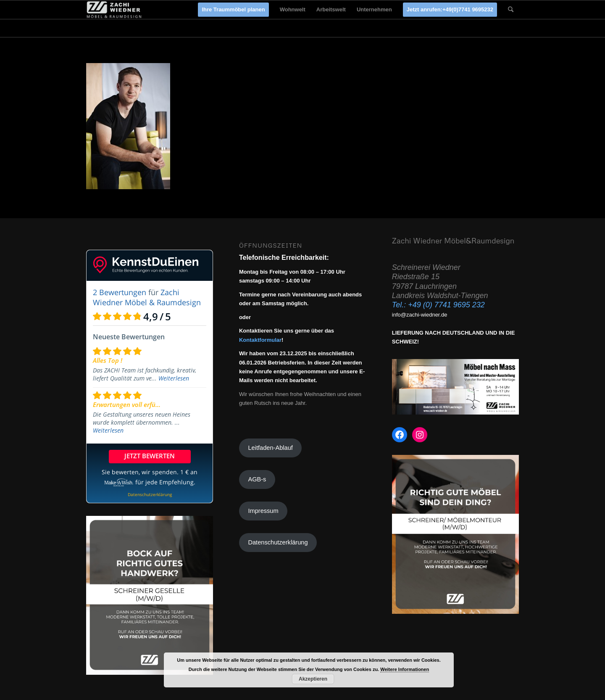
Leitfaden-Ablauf (270, 448)
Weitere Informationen (405, 669)
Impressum (263, 511)
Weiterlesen (174, 378)
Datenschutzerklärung (278, 542)
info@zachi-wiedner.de (420, 315)
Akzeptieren (313, 679)
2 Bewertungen (120, 292)
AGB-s (257, 479)
